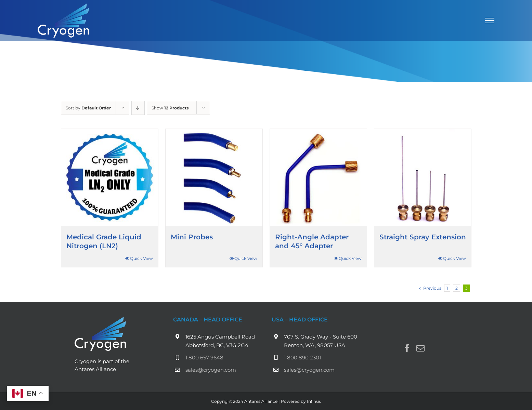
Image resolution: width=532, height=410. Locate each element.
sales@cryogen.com (211, 370)
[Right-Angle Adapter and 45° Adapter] (318, 177)
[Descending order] (138, 108)
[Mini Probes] (214, 177)
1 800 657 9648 (204, 358)
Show (170, 108)
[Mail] (420, 348)
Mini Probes (192, 237)
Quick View (141, 258)
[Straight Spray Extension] (423, 177)
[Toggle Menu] (490, 21)
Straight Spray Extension (423, 237)
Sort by (88, 108)
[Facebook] (407, 348)
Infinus (314, 401)
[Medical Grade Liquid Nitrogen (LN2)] (110, 177)
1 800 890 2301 (302, 358)
